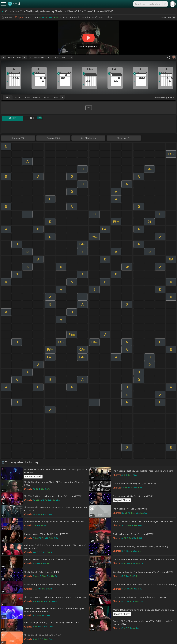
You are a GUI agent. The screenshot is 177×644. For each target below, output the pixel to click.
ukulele (27, 97)
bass (56, 97)
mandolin (36, 97)
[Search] (165, 4)
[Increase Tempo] (25, 57)
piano (17, 97)
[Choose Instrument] (62, 97)
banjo (46, 97)
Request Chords (33, 477)
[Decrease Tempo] (4, 57)
